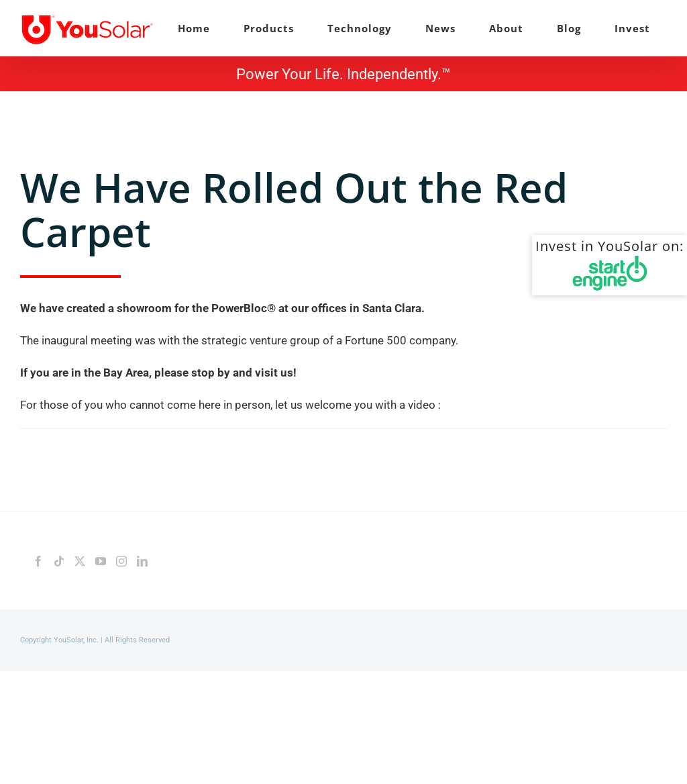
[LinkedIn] (142, 561)
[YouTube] (101, 561)
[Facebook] (38, 561)
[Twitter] (80, 561)
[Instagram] (121, 561)
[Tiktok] (59, 561)
